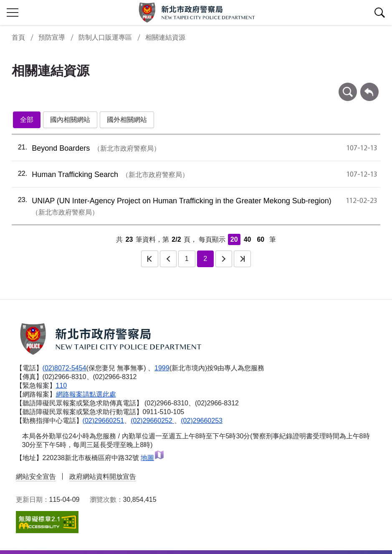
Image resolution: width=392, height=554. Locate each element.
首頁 (18, 37)
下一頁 (224, 259)
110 (62, 386)
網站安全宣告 (36, 477)
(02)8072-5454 (64, 368)
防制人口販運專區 (105, 37)
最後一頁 (242, 259)
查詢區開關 (379, 13)
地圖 (153, 458)
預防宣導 (52, 37)
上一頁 (168, 259)
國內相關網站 (70, 120)
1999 (162, 368)
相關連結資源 (165, 37)
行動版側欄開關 (13, 13)
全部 (27, 120)
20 (234, 239)
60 (260, 239)
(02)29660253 (202, 421)
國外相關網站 (127, 120)
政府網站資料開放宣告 (103, 477)
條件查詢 (348, 87)
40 (248, 239)
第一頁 (149, 259)
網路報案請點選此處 (86, 394)
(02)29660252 (152, 421)
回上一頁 (369, 87)
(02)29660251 (104, 421)
